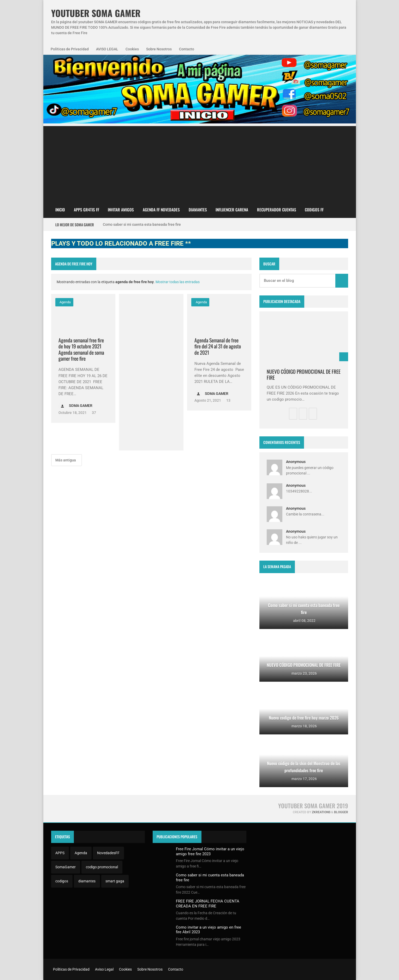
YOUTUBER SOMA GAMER (96, 13)
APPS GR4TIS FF (87, 210)
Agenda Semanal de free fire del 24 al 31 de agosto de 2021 (218, 346)
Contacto (187, 49)
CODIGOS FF (314, 210)
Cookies (132, 49)
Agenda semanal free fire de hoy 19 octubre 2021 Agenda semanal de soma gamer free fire (81, 349)
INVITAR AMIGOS (121, 210)
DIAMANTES (198, 210)
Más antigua (66, 460)
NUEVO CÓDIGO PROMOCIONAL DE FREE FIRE (304, 375)
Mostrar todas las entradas (178, 282)
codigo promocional (102, 867)
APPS (60, 853)
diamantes (87, 881)
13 (228, 400)
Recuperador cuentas (277, 210)
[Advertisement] (200, 163)
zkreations (321, 812)
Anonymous (296, 462)
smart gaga (115, 881)
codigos (62, 881)
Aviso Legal (104, 969)
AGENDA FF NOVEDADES (161, 210)
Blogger (341, 812)
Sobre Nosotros (159, 49)
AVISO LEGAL (107, 49)
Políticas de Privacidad (70, 49)
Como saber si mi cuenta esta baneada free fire (142, 224)
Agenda (65, 302)
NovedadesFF (108, 853)
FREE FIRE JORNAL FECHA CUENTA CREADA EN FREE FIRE (208, 904)
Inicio (60, 210)
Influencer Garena (232, 210)
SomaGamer (65, 867)
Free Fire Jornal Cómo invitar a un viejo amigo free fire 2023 (210, 851)
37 (94, 413)
